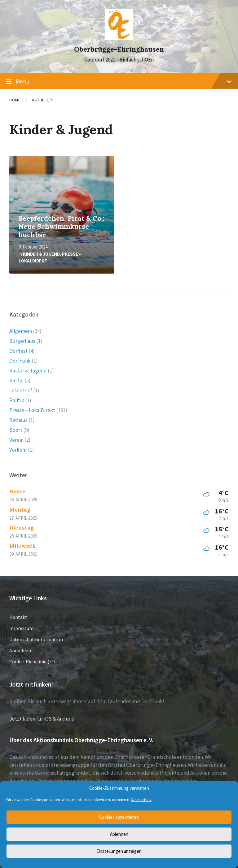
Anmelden (20, 650)
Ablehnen (119, 834)
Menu (119, 82)
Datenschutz (141, 800)
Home (15, 100)
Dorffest (18, 351)
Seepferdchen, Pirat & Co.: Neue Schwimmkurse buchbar (62, 227)
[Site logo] (119, 38)
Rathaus (18, 420)
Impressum (21, 628)
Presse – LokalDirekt (32, 410)
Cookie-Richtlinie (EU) (33, 662)
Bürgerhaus (22, 341)
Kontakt (18, 617)
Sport (16, 430)
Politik (17, 400)
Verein (16, 440)
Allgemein (21, 331)
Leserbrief (21, 390)
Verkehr (18, 450)
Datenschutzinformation (36, 639)
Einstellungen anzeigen (119, 851)
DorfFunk (20, 361)
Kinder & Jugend (41, 254)
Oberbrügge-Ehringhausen (119, 49)
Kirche (16, 381)
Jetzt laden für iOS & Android (42, 719)
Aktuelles (43, 100)
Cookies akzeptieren (119, 817)
